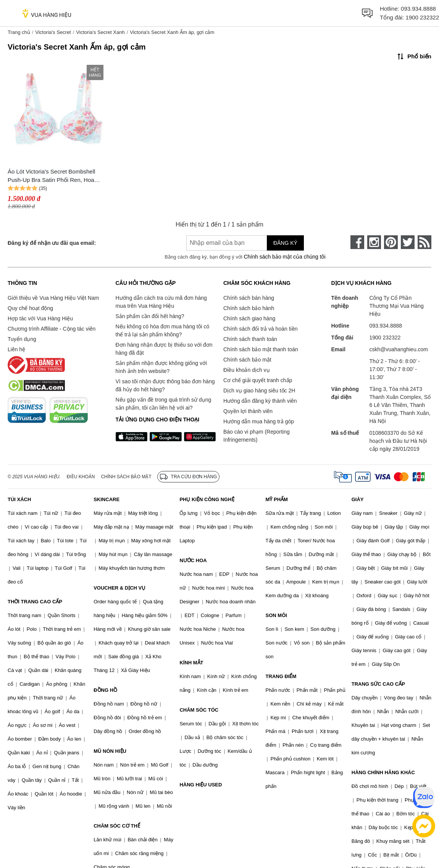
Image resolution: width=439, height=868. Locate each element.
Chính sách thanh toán (250, 339)
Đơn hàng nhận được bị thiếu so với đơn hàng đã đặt (164, 349)
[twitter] (408, 242)
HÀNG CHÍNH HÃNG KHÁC (383, 772)
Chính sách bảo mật (247, 360)
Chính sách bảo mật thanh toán (261, 349)
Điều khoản (81, 477)
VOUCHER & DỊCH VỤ (119, 588)
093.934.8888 (418, 9)
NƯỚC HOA (193, 560)
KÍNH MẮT (191, 663)
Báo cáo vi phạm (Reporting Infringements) (257, 436)
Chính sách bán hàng (249, 298)
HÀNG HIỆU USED (201, 785)
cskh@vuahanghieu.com (399, 349)
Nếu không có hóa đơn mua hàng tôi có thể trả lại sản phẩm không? (163, 330)
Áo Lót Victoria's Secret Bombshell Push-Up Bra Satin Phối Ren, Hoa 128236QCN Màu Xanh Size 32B (51, 176)
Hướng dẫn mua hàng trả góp (259, 421)
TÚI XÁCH (19, 499)
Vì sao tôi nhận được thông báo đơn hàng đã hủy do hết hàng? (165, 385)
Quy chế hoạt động (30, 308)
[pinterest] (391, 242)
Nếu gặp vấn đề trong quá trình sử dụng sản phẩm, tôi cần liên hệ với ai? (164, 404)
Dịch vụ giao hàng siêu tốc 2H (259, 391)
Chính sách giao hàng (249, 318)
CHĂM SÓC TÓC (199, 710)
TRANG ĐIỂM (281, 676)
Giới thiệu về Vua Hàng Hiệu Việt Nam (53, 298)
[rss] (424, 242)
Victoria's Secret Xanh (100, 32)
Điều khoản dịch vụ (247, 370)
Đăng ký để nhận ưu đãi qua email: (52, 243)
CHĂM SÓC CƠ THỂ (117, 826)
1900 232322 (422, 17)
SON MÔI (276, 615)
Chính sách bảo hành (249, 308)
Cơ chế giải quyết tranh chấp (258, 380)
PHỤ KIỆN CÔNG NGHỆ (207, 499)
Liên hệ (16, 349)
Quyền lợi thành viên (248, 411)
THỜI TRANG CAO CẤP (35, 602)
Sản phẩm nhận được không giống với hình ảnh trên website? (161, 367)
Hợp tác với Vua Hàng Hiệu (40, 318)
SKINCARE (107, 499)
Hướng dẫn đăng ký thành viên (260, 401)
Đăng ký (285, 243)
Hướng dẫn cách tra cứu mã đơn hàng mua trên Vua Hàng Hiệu (161, 302)
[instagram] (374, 242)
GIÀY (358, 499)
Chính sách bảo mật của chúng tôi (284, 257)
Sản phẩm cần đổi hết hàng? (150, 316)
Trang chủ (19, 32)
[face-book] (357, 242)
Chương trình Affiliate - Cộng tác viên (52, 329)
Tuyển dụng (22, 339)
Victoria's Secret (53, 32)
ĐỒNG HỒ (105, 690)
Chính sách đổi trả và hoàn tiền (260, 329)
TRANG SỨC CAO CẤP (378, 684)
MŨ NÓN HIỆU (110, 751)
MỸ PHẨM (277, 499)
